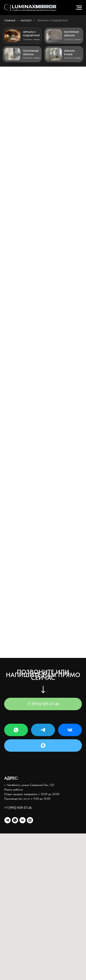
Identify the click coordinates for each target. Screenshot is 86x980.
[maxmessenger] (30, 820)
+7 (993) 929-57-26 (18, 808)
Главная (10, 21)
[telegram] (7, 820)
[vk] (22, 820)
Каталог (26, 21)
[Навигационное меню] (79, 8)
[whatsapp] (15, 820)
